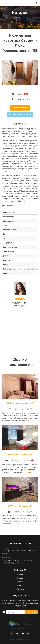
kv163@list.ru (21, 306)
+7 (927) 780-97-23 (21, 303)
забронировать (20, 108)
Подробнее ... (31, 420)
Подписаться (32, 612)
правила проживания (20, 114)
